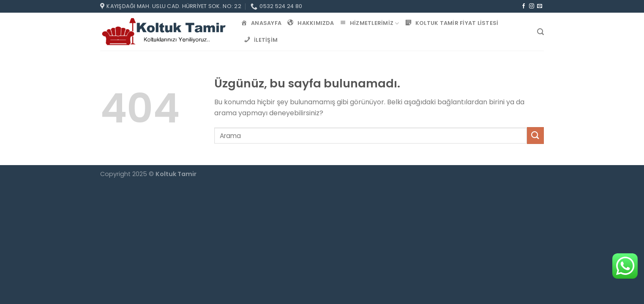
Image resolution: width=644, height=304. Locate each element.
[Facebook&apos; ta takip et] (524, 6)
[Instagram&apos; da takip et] (532, 6)
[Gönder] (535, 135)
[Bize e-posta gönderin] (540, 6)
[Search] (540, 32)
